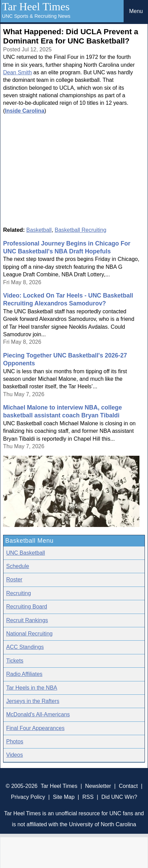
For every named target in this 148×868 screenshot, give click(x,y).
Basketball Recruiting (80, 230)
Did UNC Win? (119, 797)
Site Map (64, 797)
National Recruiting (29, 634)
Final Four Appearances (35, 728)
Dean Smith (18, 72)
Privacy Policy (28, 797)
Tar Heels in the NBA (32, 688)
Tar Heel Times (36, 7)
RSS (88, 797)
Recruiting (19, 593)
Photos (15, 741)
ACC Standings (25, 647)
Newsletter (98, 786)
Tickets (15, 661)
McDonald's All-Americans (38, 714)
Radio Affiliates (24, 674)
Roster (14, 580)
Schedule (18, 566)
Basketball (39, 230)
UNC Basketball (26, 553)
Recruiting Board (27, 607)
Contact (128, 786)
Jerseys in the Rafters (33, 701)
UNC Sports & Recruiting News (36, 16)
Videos (15, 755)
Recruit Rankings (27, 620)
